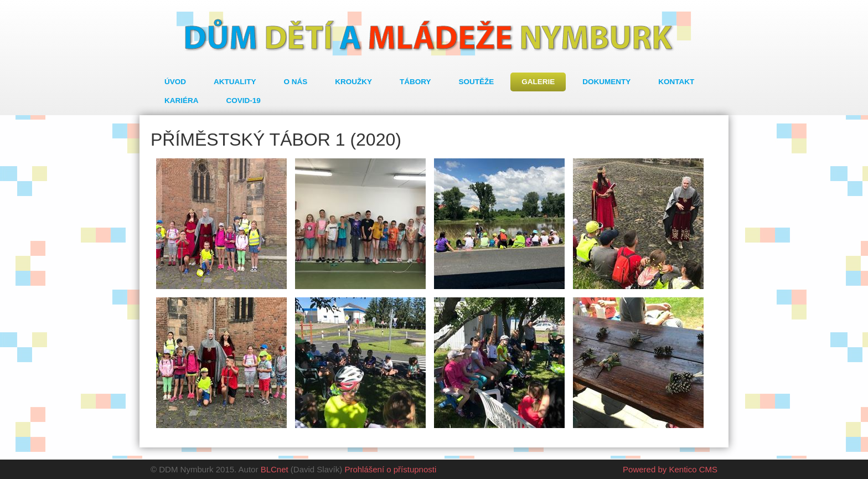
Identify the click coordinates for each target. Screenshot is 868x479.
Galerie (538, 82)
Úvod (175, 82)
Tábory (415, 82)
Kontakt (676, 82)
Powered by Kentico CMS (670, 469)
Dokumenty (606, 82)
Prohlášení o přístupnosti (390, 469)
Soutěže (477, 82)
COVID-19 (244, 101)
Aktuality (235, 82)
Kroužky (353, 82)
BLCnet (275, 469)
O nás (296, 82)
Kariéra (182, 101)
